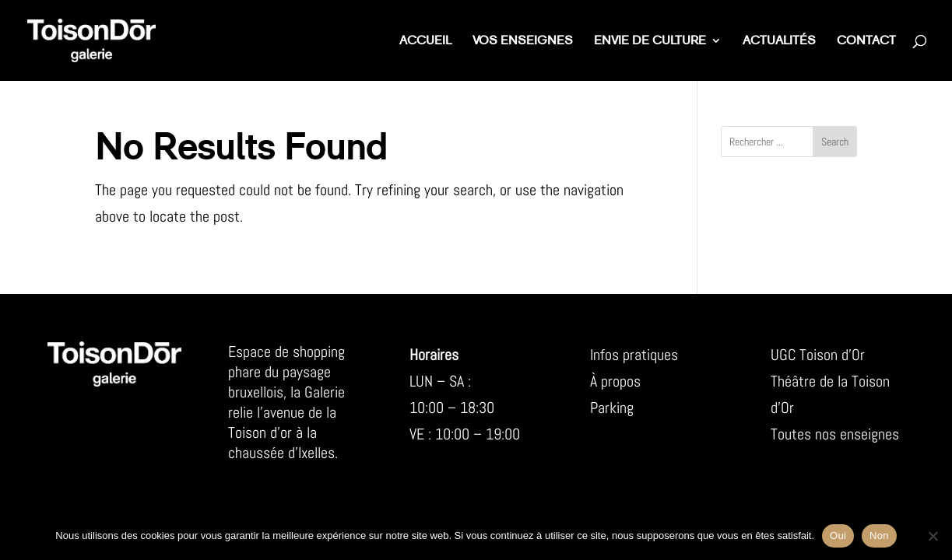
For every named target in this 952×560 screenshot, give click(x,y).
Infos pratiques (634, 355)
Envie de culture (650, 42)
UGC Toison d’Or (818, 355)
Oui (838, 535)
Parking (612, 408)
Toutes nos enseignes (835, 434)
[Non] (933, 536)
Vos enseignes (523, 42)
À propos (615, 381)
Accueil (425, 42)
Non (879, 535)
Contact (866, 42)
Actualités (779, 42)
